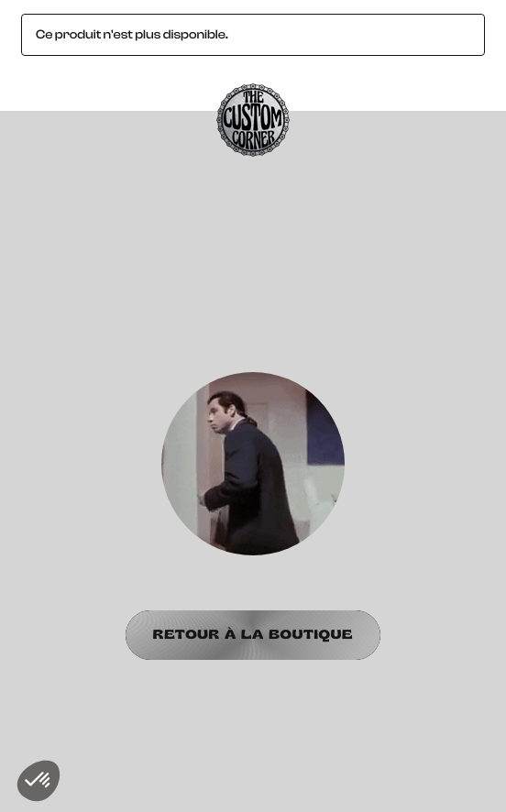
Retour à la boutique (253, 635)
